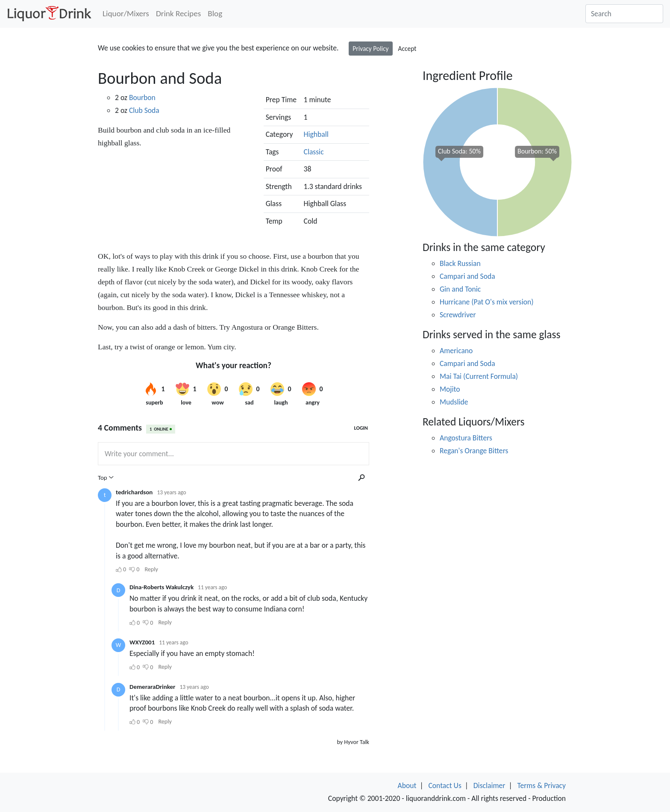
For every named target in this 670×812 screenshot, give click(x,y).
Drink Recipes (178, 13)
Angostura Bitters (466, 438)
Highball (316, 134)
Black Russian (460, 263)
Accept (407, 49)
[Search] (624, 14)
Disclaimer (489, 785)
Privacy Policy (370, 49)
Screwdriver (458, 315)
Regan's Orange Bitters (474, 451)
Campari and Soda (467, 276)
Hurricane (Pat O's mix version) (487, 302)
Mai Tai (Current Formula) (479, 376)
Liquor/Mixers (126, 13)
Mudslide (454, 402)
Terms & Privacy (541, 785)
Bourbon (142, 97)
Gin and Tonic (460, 289)
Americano (456, 351)
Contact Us (445, 785)
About (407, 785)
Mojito (450, 389)
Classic (314, 152)
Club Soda (144, 110)
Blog (215, 13)
